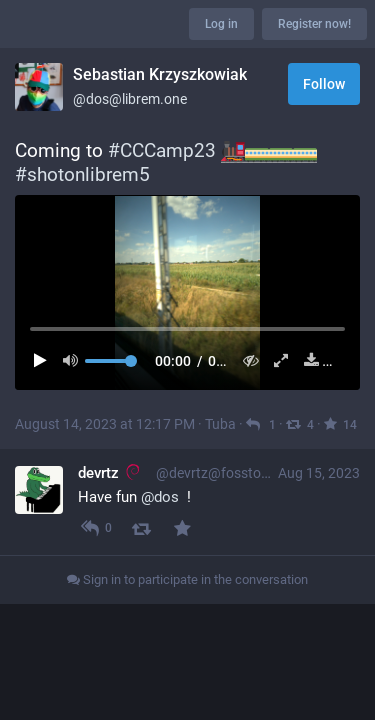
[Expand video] (276, 360)
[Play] (45, 360)
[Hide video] (246, 360)
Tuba (220, 424)
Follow (324, 84)
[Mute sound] (76, 360)
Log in (221, 24)
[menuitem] (187, 292)
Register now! (314, 24)
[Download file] (307, 360)
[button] (187, 292)
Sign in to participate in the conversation (187, 579)
